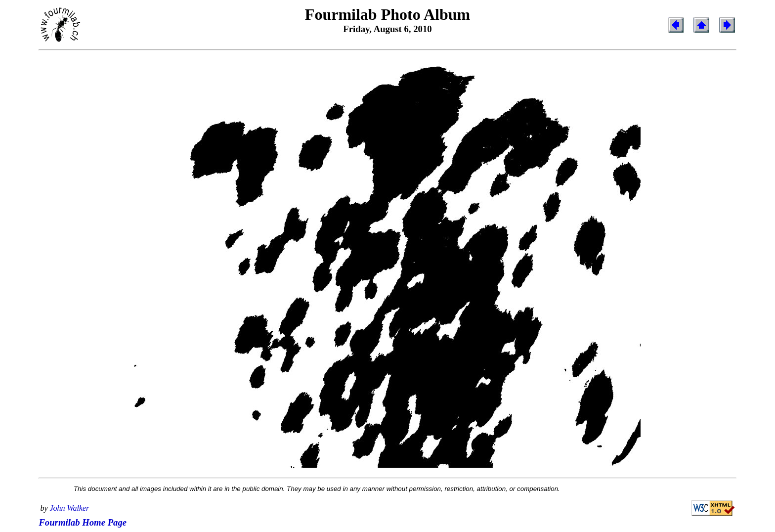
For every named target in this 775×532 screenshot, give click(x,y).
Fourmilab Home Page (83, 522)
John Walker (70, 508)
